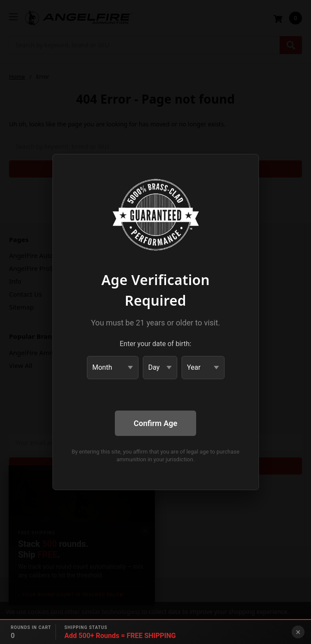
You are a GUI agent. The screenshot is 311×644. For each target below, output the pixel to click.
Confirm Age (155, 423)
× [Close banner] (298, 632)
